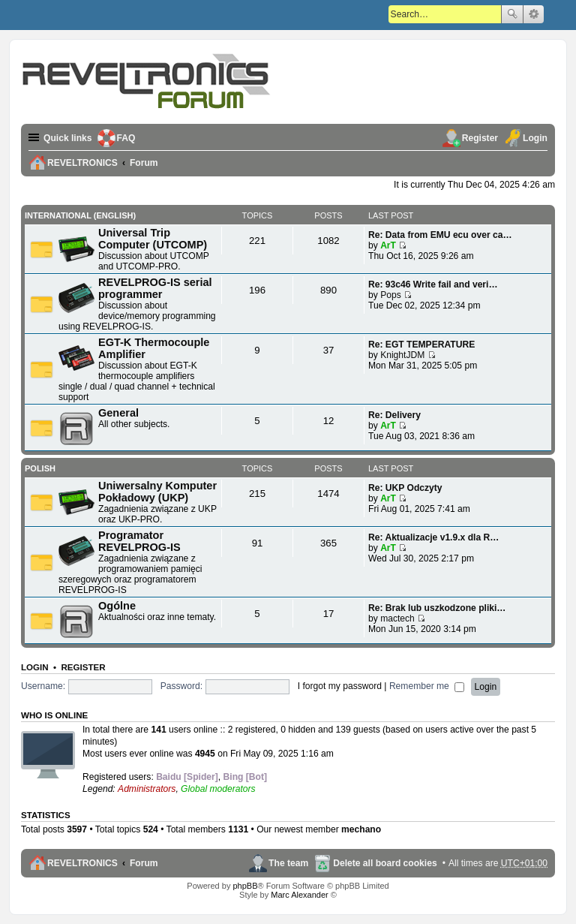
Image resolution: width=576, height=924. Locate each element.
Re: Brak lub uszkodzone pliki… (437, 608)
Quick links (68, 138)
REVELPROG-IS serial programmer (155, 288)
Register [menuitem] (480, 138)
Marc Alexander (299, 895)
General (118, 413)
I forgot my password (340, 686)
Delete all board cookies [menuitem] (385, 863)
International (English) (80, 215)
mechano (361, 829)
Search (512, 14)
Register (83, 667)
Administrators (147, 789)
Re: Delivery (394, 415)
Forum (144, 863)
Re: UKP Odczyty (405, 488)
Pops (391, 295)
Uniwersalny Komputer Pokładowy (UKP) (157, 492)
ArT (388, 245)
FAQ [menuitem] (126, 138)
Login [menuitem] (535, 138)
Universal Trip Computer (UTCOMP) (153, 239)
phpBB (245, 886)
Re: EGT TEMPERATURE (421, 345)
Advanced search (534, 14)
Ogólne (117, 606)
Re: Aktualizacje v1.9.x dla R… (433, 537)
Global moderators (218, 789)
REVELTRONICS (82, 863)
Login (35, 667)
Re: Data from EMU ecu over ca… (440, 235)
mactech (397, 619)
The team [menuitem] (288, 863)
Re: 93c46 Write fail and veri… (433, 284)
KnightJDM (402, 355)
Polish (40, 468)
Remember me (427, 686)
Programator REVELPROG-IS (139, 541)
